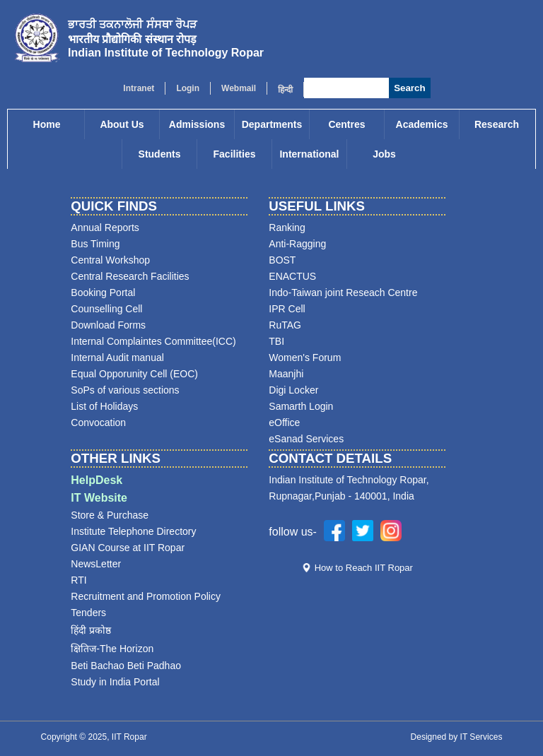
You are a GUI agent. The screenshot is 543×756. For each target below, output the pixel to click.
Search (409, 88)
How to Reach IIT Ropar (364, 568)
